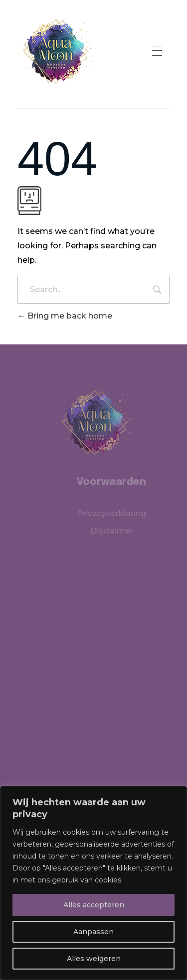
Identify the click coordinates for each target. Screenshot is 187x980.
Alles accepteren (94, 905)
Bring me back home (65, 316)
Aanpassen (93, 932)
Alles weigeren (94, 959)
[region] (93, 883)
